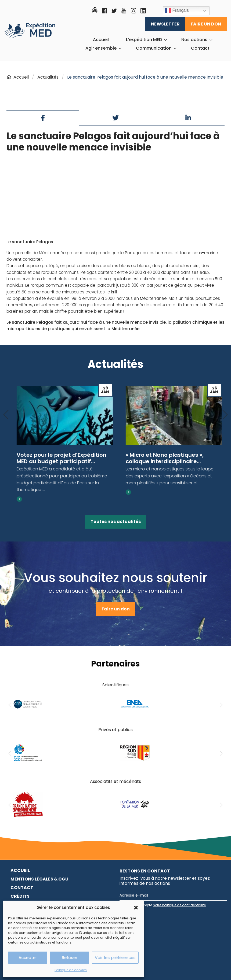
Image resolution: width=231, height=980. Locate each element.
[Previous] (6, 415)
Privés (105, 730)
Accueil (101, 40)
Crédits (20, 896)
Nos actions (194, 40)
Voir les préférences (115, 958)
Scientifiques (115, 685)
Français (177, 11)
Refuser (70, 958)
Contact (200, 48)
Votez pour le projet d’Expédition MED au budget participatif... (167, 458)
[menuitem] (101, 40)
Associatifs (101, 781)
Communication (154, 48)
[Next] (225, 415)
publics (125, 730)
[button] (136, 908)
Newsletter (165, 24)
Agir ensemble (101, 48)
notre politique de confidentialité (179, 905)
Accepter (28, 958)
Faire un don (206, 24)
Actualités (48, 77)
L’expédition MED (144, 40)
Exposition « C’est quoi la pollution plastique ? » (60, 458)
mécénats (130, 781)
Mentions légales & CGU (39, 879)
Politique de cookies (71, 970)
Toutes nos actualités (116, 522)
